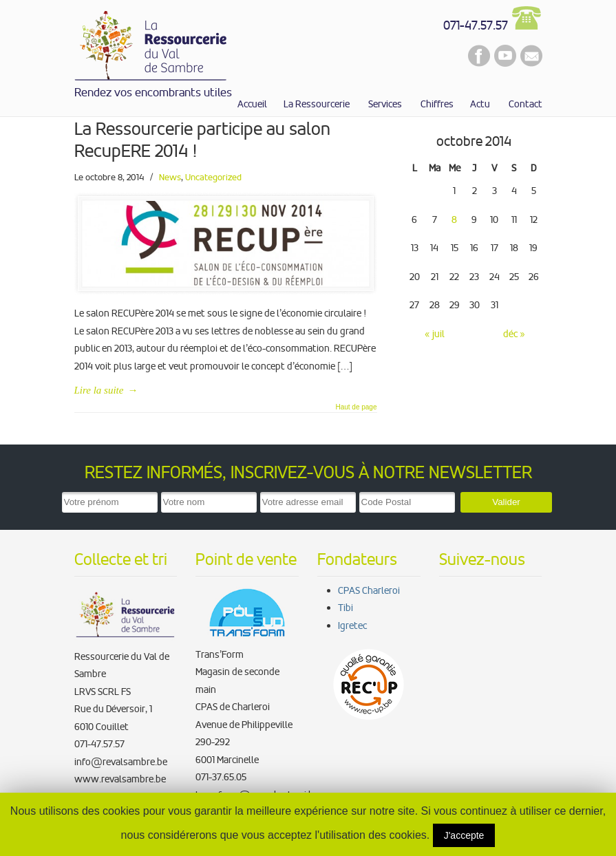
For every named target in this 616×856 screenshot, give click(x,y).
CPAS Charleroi (369, 590)
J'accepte (464, 835)
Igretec (352, 625)
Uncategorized (213, 177)
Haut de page (356, 407)
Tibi (346, 608)
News (170, 177)
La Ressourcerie (151, 43)
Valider (506, 502)
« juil (435, 334)
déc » (514, 334)
